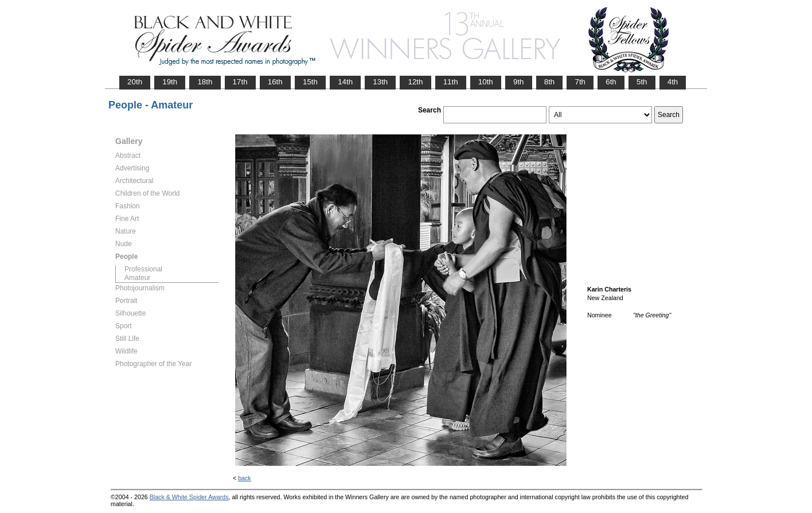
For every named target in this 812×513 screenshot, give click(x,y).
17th (240, 82)
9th (519, 82)
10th (486, 82)
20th (135, 82)
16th (275, 82)
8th (550, 82)
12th (415, 82)
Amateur (137, 278)
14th (345, 82)
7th (580, 82)
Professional (143, 269)
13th (380, 82)
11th (451, 82)
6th (611, 82)
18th (205, 82)
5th (642, 82)
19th (170, 82)
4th (673, 82)
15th (310, 82)
